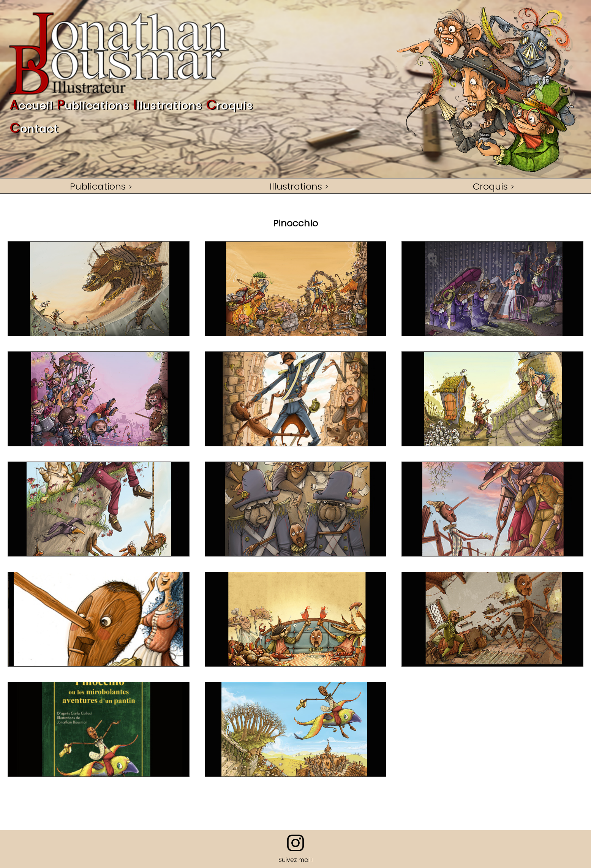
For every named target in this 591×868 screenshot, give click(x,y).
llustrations (168, 106)
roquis (229, 106)
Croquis (490, 186)
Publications (98, 186)
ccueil (31, 106)
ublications (93, 106)
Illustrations (296, 186)
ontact (34, 129)
